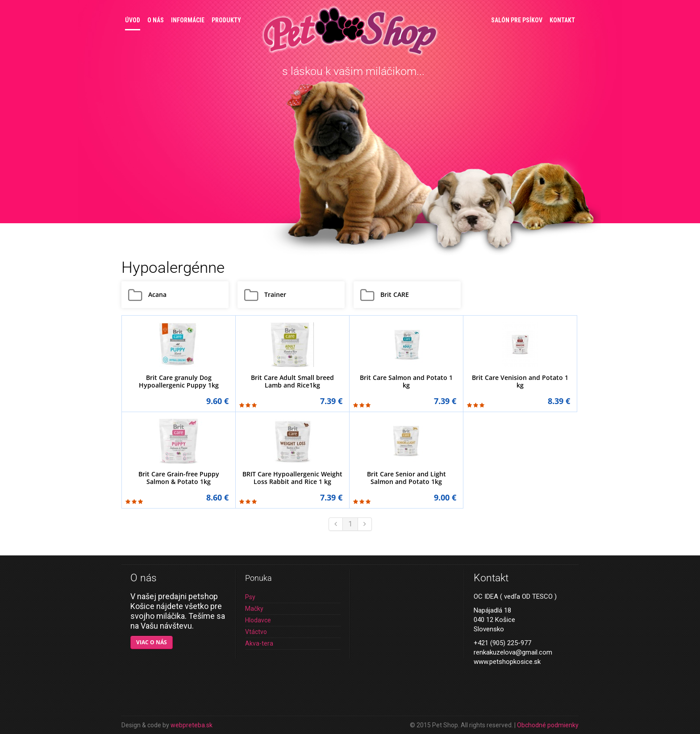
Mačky (254, 609)
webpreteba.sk (192, 725)
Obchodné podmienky (548, 725)
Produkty (226, 20)
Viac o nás (152, 642)
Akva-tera (259, 643)
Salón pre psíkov (517, 20)
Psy (250, 597)
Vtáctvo (256, 632)
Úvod (133, 20)
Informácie (188, 20)
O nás (156, 20)
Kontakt (562, 20)
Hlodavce (258, 620)
